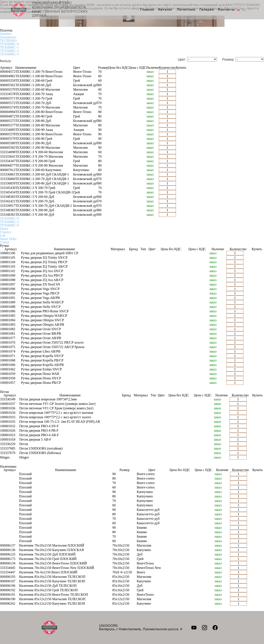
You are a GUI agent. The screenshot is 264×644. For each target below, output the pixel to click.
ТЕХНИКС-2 (9, 51)
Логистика (186, 10)
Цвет (182, 60)
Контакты (226, 10)
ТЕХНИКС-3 (9, 54)
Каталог (165, 10)
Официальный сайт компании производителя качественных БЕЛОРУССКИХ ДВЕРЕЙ (49, 10)
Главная (147, 10)
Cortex (5, 242)
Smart (4, 229)
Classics (6, 232)
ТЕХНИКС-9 (9, 225)
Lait (3, 235)
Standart (6, 34)
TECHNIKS (8, 41)
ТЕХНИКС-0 (9, 44)
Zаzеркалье (8, 37)
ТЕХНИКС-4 (9, 218)
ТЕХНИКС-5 (9, 222)
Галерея (207, 10)
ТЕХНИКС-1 (9, 47)
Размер (228, 60)
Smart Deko (8, 239)
